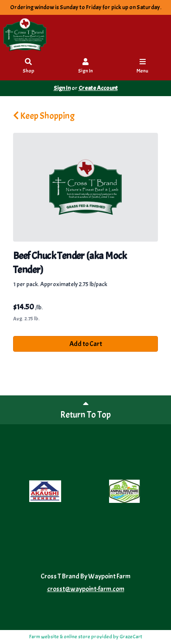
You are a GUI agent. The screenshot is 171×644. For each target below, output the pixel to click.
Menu (143, 67)
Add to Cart (86, 344)
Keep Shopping (44, 116)
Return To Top (85, 410)
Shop (29, 67)
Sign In (85, 67)
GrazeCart (131, 637)
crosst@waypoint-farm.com (86, 589)
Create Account (98, 88)
